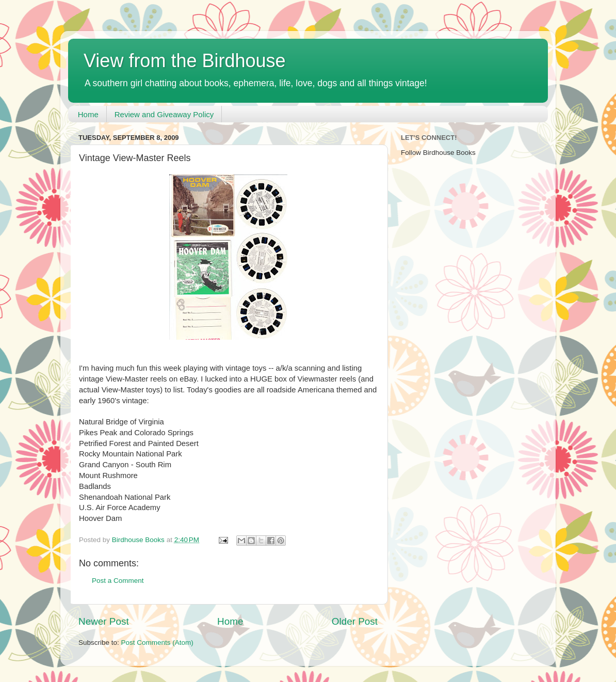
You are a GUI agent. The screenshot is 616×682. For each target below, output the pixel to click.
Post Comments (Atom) (157, 643)
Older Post (355, 621)
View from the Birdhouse (185, 61)
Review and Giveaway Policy (164, 114)
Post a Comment (118, 581)
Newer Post (104, 621)
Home (88, 114)
